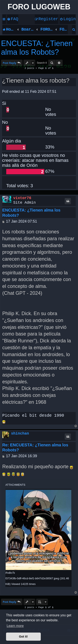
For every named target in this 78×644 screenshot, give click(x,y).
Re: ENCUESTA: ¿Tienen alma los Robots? (35, 448)
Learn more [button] (15, 626)
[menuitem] (13, 19)
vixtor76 (22, 198)
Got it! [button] (23, 637)
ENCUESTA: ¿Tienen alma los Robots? (37, 48)
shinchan (20, 433)
